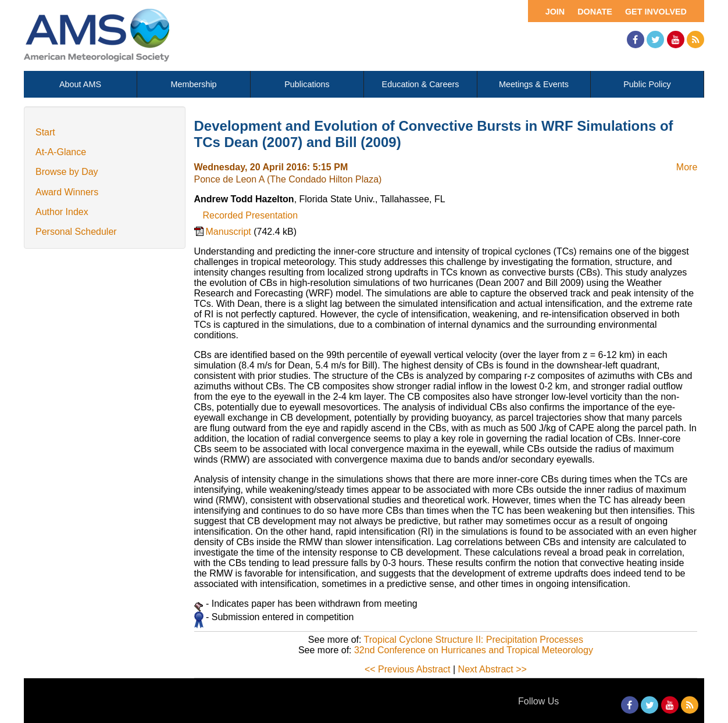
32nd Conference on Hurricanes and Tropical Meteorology (474, 650)
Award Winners (67, 192)
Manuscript (230, 232)
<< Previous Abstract (408, 669)
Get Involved (656, 12)
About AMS (80, 84)
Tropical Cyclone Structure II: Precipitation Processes (474, 640)
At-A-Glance (61, 152)
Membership (193, 84)
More (687, 167)
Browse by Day (67, 172)
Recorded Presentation (251, 215)
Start (45, 132)
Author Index (62, 212)
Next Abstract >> (493, 669)
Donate (595, 12)
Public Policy (647, 84)
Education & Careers (421, 84)
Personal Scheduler (76, 232)
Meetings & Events (534, 84)
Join (555, 12)
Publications (307, 84)
